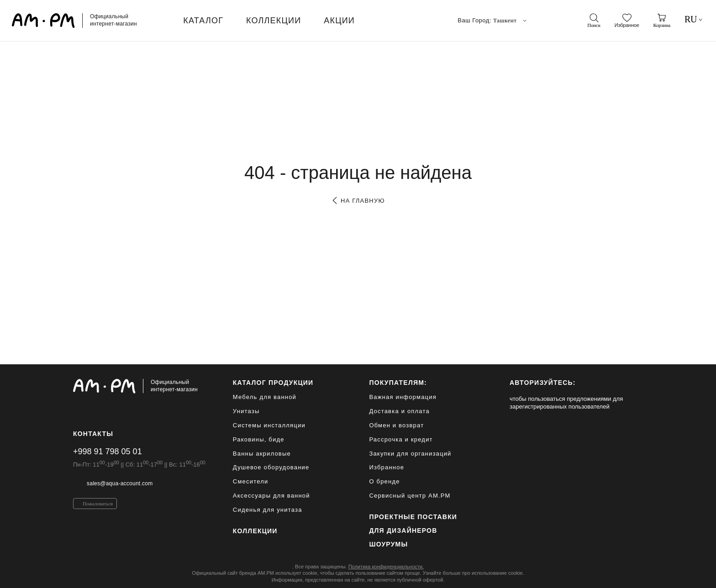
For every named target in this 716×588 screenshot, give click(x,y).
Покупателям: (398, 383)
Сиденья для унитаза (268, 510)
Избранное (387, 467)
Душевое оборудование (271, 467)
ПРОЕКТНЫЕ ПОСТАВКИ (413, 517)
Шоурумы (388, 544)
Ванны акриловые (262, 454)
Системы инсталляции (269, 425)
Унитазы (246, 411)
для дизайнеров (403, 530)
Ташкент (511, 21)
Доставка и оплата (399, 411)
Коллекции (255, 531)
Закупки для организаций (410, 454)
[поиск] (594, 21)
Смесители (251, 481)
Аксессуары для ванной (271, 496)
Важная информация (403, 397)
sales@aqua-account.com (120, 483)
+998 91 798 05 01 (108, 451)
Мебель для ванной (265, 397)
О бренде (384, 481)
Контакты (93, 434)
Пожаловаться (98, 504)
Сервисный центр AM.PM (410, 496)
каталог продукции (273, 383)
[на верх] (634, 574)
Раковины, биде (259, 439)
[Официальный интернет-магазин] (139, 386)
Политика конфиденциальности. (386, 567)
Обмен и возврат (396, 425)
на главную (358, 201)
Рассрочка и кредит (401, 439)
